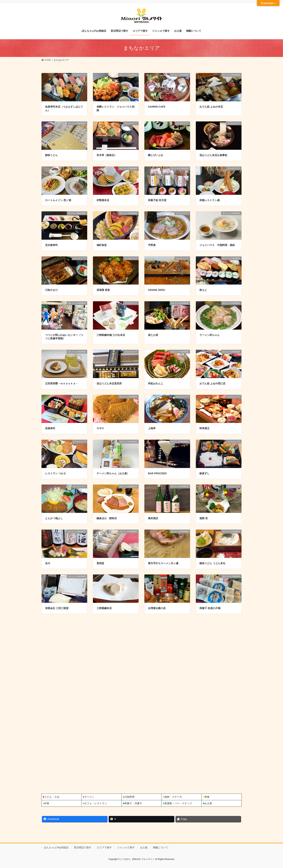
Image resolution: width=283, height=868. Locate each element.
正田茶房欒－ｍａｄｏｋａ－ (62, 383)
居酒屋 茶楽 (103, 290)
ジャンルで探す (126, 847)
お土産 (144, 847)
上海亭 (152, 428)
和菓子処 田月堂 (157, 200)
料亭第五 (204, 428)
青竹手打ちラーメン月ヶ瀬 (163, 563)
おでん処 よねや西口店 (212, 383)
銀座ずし (204, 473)
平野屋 (152, 245)
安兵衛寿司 (51, 245)
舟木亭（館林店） (107, 155)
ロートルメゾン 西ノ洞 (58, 200)
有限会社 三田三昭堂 (57, 608)
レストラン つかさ (56, 473)
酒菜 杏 (204, 518)
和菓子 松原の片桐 (210, 608)
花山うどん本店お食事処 (213, 155)
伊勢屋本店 (103, 200)
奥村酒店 (153, 518)
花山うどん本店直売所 (109, 383)
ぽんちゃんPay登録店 (56, 847)
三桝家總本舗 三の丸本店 (111, 335)
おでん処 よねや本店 (211, 107)
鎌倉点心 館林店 (107, 518)
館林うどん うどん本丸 (212, 563)
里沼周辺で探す (83, 847)
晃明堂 (100, 563)
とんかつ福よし (54, 518)
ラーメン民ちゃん (210, 335)
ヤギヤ (100, 428)
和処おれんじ (156, 383)
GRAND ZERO (156, 290)
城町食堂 (102, 245)
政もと (203, 290)
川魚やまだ (51, 290)
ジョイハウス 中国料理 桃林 (217, 245)
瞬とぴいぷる (156, 155)
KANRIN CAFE (157, 107)
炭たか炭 (153, 335)
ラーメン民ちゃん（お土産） (113, 473)
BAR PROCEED (157, 473)
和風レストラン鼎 (210, 200)
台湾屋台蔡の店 (157, 608)
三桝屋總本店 (104, 608)
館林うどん (51, 155)
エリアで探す (104, 847)
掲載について (160, 847)
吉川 (48, 563)
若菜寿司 (50, 428)
